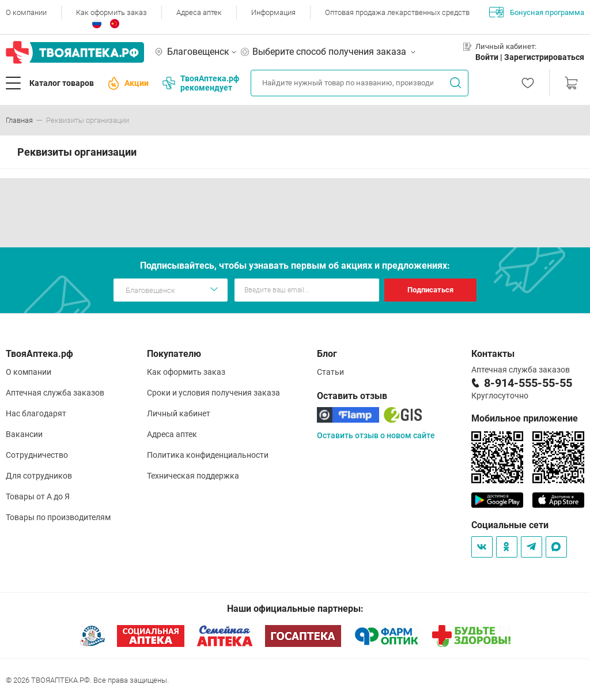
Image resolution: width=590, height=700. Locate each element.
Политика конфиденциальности (208, 455)
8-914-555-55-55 (528, 383)
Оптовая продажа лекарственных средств (397, 12)
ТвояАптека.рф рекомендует (201, 83)
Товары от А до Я (38, 496)
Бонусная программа (537, 12)
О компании (26, 12)
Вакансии (24, 434)
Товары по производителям (58, 517)
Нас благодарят (36, 413)
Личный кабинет (179, 413)
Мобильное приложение (525, 418)
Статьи (330, 372)
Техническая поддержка (193, 476)
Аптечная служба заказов (55, 393)
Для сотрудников (39, 476)
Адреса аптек (199, 12)
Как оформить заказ (111, 12)
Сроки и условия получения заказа (213, 393)
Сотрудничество (37, 455)
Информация (273, 12)
